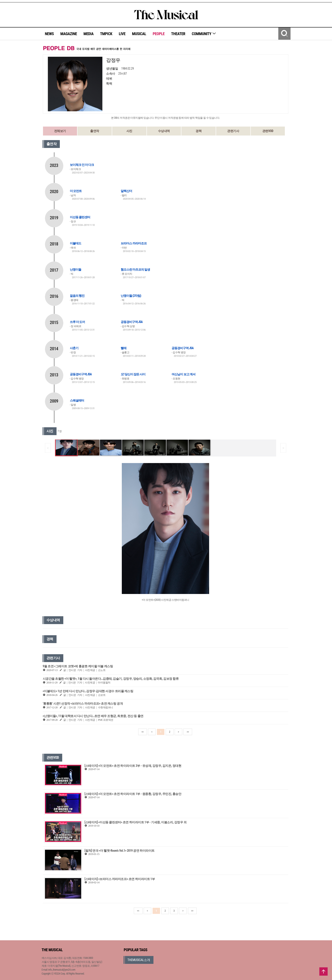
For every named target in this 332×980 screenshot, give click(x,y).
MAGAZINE (69, 34)
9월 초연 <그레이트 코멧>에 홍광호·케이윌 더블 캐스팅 (78, 666)
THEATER (178, 34)
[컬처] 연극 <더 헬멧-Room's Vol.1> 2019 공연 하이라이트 (119, 851)
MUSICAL (139, 34)
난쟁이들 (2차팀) (131, 296)
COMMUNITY (204, 34)
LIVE (122, 34)
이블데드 (76, 243)
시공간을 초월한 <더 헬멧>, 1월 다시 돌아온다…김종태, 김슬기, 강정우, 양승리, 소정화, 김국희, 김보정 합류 (111, 679)
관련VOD (268, 131)
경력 (199, 131)
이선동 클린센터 (80, 217)
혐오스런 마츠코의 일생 (135, 269)
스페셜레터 (77, 400)
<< (143, 732)
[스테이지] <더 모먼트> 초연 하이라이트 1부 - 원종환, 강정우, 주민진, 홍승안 (133, 794)
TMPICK (106, 34)
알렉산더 (126, 191)
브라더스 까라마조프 (134, 243)
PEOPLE (159, 34)
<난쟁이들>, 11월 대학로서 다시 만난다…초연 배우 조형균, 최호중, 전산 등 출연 (93, 716)
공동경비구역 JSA (132, 322)
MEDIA (88, 34)
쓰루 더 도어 (77, 322)
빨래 (124, 348)
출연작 (95, 131)
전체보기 (60, 131)
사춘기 (74, 348)
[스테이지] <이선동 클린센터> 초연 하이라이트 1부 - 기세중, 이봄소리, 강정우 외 (135, 822)
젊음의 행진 (77, 296)
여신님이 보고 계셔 (183, 374)
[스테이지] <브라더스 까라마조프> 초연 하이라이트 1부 (120, 879)
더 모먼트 (76, 191)
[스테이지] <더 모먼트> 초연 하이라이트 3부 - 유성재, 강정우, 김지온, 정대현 (133, 766)
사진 (129, 131)
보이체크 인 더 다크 (82, 165)
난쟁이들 (76, 269)
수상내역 (164, 131)
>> (188, 732)
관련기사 (233, 131)
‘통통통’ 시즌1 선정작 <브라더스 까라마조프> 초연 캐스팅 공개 (83, 704)
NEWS (49, 34)
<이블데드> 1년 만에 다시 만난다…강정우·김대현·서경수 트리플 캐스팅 (88, 691)
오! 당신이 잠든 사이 (133, 374)
